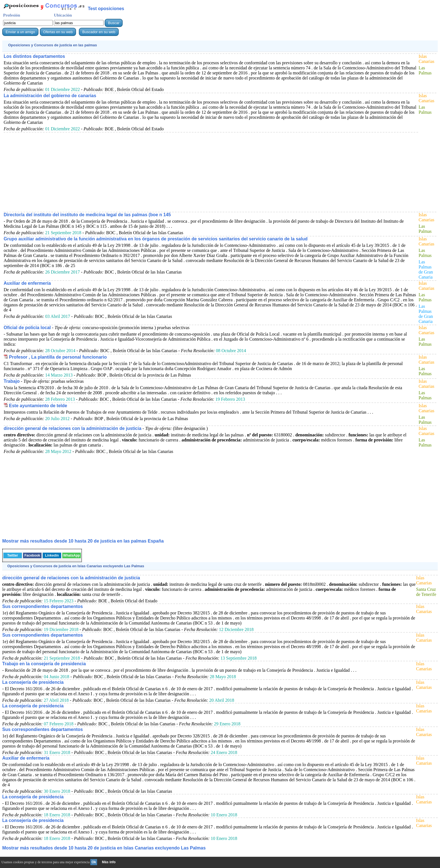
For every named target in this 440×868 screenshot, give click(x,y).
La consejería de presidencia (33, 682)
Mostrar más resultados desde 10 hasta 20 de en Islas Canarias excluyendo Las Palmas (104, 848)
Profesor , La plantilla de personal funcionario (58, 357)
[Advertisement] (172, 172)
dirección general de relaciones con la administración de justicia (73, 428)
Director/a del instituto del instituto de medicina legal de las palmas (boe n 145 (87, 215)
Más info (109, 862)
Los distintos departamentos (34, 56)
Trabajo (12, 381)
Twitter (13, 555)
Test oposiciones (106, 9)
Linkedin (52, 555)
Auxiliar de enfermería (27, 283)
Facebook (32, 555)
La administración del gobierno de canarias (50, 96)
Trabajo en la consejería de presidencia (44, 664)
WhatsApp (71, 555)
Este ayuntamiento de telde (38, 406)
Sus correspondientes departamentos (43, 606)
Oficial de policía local (27, 328)
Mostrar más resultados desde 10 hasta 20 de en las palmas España (83, 541)
